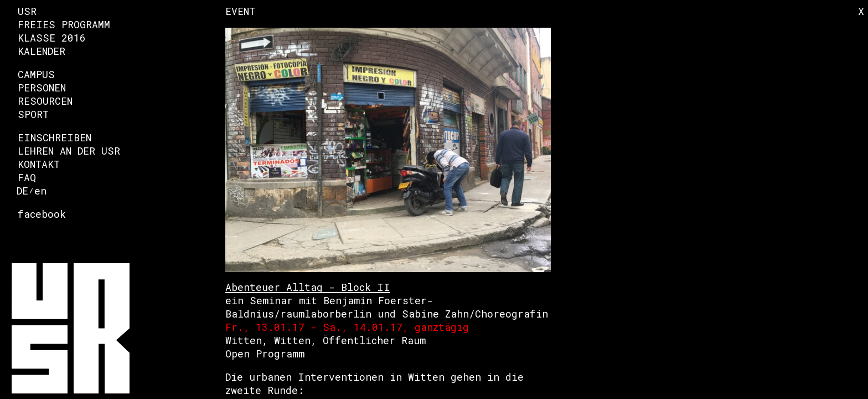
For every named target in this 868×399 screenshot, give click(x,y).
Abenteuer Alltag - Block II (308, 287)
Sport (33, 114)
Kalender (42, 51)
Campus (36, 74)
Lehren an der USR (69, 151)
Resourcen (45, 101)
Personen (42, 88)
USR (27, 11)
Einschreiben (55, 137)
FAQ (27, 177)
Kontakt (39, 164)
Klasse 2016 (52, 38)
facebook (42, 214)
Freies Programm (64, 24)
